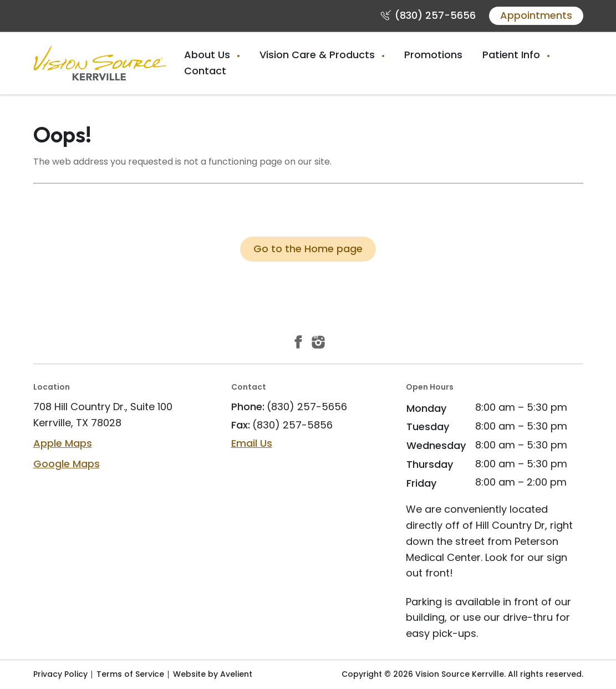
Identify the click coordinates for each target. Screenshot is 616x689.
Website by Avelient (213, 674)
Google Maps (67, 464)
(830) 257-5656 (435, 15)
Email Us (252, 443)
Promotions (433, 55)
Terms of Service (130, 674)
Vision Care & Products (319, 55)
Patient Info (513, 55)
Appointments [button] (536, 15)
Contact (205, 71)
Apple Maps (63, 443)
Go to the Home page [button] (308, 249)
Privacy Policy (60, 674)
